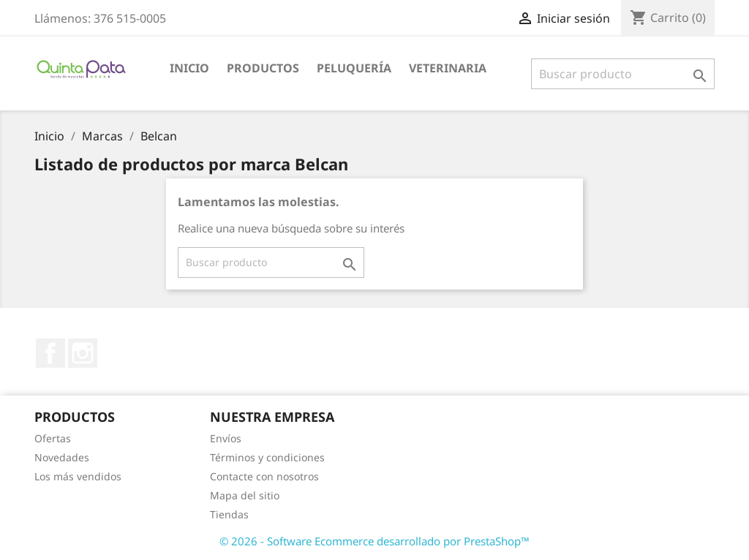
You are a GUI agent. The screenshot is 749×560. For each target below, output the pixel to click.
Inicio (189, 68)
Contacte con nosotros (264, 476)
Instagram (83, 353)
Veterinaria (448, 68)
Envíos (226, 438)
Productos (263, 68)
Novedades (62, 457)
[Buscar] (623, 74)
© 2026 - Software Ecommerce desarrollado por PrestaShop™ (374, 541)
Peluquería (354, 68)
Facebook (50, 353)
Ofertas (53, 438)
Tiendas (229, 514)
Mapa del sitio (245, 495)
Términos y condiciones (267, 457)
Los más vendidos (78, 476)
